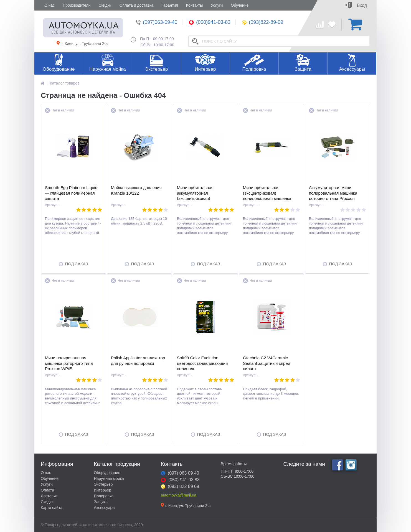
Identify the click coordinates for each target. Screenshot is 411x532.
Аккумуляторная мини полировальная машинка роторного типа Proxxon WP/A (333, 196)
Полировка (254, 69)
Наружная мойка (108, 69)
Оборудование (59, 69)
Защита (303, 69)
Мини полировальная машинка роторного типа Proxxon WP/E (69, 363)
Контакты (194, 5)
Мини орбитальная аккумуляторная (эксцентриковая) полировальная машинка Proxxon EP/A (201, 198)
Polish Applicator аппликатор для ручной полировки (138, 361)
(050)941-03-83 (210, 22)
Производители (77, 5)
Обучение (240, 5)
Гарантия (170, 5)
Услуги (217, 5)
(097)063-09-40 (157, 22)
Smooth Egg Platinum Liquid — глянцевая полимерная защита (71, 193)
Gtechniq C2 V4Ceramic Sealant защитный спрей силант (267, 363)
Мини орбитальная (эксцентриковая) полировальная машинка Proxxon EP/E (267, 196)
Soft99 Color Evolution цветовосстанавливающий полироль (202, 363)
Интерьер (205, 69)
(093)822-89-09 (263, 22)
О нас (50, 5)
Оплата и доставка (136, 5)
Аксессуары (352, 69)
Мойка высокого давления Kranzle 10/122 (136, 190)
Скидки (105, 5)
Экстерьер (157, 69)
